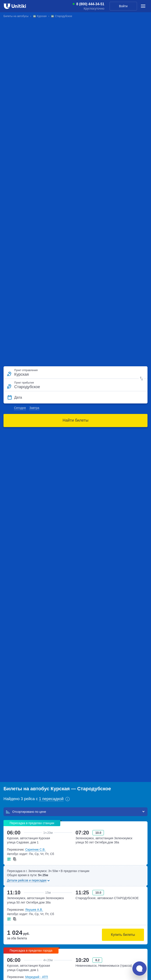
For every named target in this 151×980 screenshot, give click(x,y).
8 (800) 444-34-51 (90, 4)
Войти (123, 6)
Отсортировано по (26, 812)
